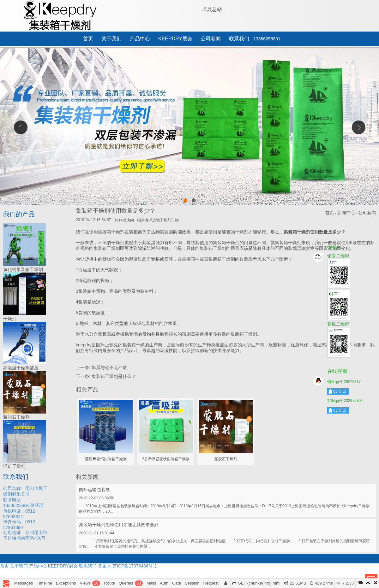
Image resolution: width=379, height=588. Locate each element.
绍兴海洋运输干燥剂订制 (158, 220)
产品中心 (140, 39)
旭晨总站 (212, 9)
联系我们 (239, 39)
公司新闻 (211, 39)
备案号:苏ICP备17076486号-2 (127, 566)
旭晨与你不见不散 (109, 367)
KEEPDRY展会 (175, 39)
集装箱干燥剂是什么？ (114, 376)
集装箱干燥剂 (222, 259)
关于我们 (111, 39)
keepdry (84, 345)
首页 (88, 39)
